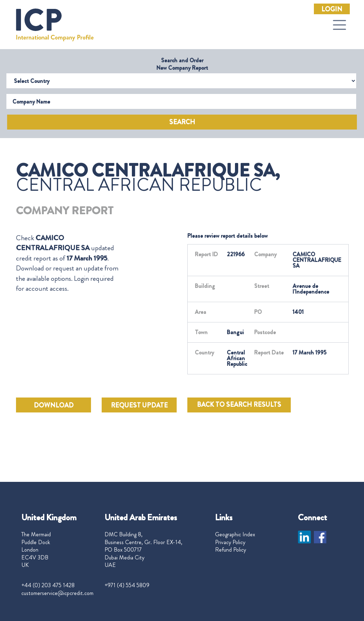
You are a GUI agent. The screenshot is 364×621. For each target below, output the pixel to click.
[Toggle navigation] (339, 25)
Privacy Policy (230, 542)
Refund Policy (231, 550)
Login (332, 9)
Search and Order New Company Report (182, 64)
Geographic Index (235, 535)
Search (182, 122)
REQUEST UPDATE (139, 405)
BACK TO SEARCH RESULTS (239, 405)
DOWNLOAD (54, 405)
